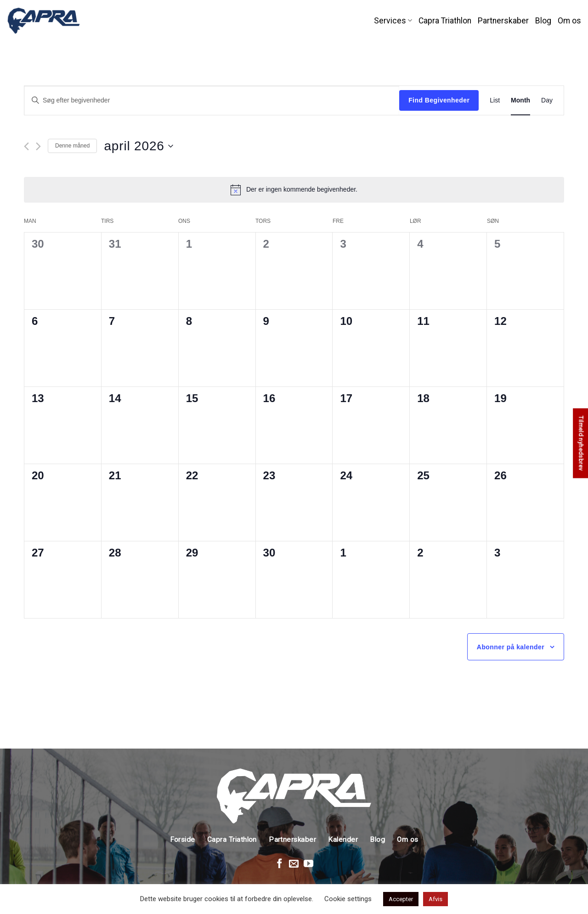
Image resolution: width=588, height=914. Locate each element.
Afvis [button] (435, 899)
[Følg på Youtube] (308, 864)
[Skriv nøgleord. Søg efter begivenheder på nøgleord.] (212, 100)
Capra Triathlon (445, 21)
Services (393, 21)
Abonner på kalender (511, 647)
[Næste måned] (38, 146)
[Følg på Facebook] (280, 864)
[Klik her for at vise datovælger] (138, 146)
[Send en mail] (294, 864)
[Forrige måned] (26, 146)
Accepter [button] (401, 899)
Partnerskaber (503, 21)
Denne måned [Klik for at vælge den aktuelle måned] (72, 146)
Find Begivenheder (439, 100)
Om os (569, 21)
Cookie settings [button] (348, 899)
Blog (543, 21)
